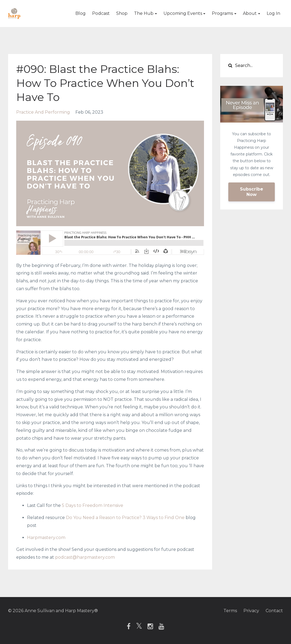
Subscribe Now (252, 192)
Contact (274, 611)
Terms (230, 611)
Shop (122, 13)
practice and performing (43, 112)
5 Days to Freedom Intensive (93, 505)
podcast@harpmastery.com (85, 557)
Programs (222, 13)
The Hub (144, 13)
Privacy (251, 611)
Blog (81, 13)
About (250, 13)
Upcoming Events (183, 13)
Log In (273, 13)
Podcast (101, 13)
